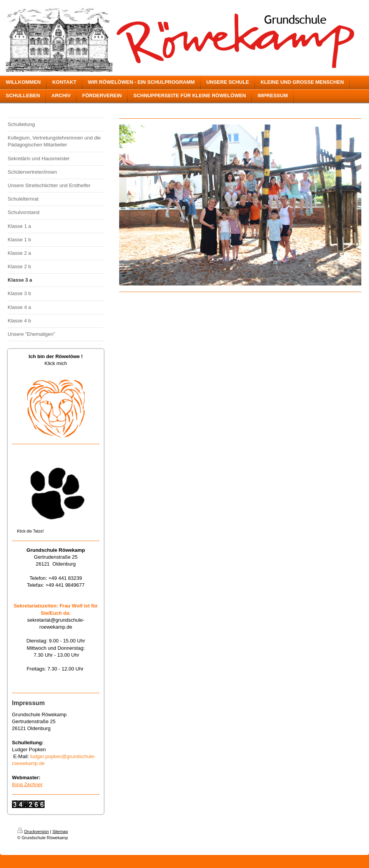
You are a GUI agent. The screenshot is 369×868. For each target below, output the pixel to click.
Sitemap (60, 831)
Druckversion (33, 831)
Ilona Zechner (27, 784)
